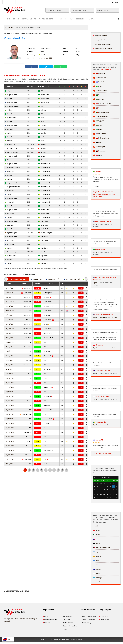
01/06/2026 (10, 293)
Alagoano (9, 91)
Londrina (47, 297)
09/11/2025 (10, 356)
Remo (30, 383)
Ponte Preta (44, 95)
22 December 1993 (45, 58)
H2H (81, 288)
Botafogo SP (48, 293)
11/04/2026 (10, 315)
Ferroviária (47, 369)
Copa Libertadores (12, 168)
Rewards (59, 2)
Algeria (97, 535)
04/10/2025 (10, 378)
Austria (97, 573)
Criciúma (28, 392)
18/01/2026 (10, 347)
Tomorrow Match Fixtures (103, 49)
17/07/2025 (10, 459)
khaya (98, 86)
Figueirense (43, 237)
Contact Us (48, 2)
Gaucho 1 (9, 171)
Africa (96, 526)
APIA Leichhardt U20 (101, 371)
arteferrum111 (100, 91)
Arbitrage (92, 19)
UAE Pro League (11, 152)
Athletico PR (48, 410)
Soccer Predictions (51, 620)
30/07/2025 (10, 437)
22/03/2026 (10, 329)
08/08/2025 (10, 423)
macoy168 (99, 73)
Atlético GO (43, 102)
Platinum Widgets (29, 19)
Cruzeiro (42, 156)
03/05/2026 (10, 302)
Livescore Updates (101, 36)
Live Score (66, 620)
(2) (37, 279)
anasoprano (100, 147)
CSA (30, 342)
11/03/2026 (10, 338)
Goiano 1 (9, 110)
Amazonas (48, 396)
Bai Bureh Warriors (101, 396)
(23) (72, 279)
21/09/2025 (10, 392)
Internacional (44, 164)
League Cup (10, 145)
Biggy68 (98, 121)
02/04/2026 (10, 324)
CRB (41, 91)
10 (62, 470)
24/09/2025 (10, 387)
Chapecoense (27, 432)
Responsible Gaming (89, 616)
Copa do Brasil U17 (12, 106)
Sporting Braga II (45, 233)
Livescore (62, 19)
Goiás (30, 374)
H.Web (98, 125)
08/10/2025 (10, 374)
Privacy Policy (86, 623)
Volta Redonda (26, 414)
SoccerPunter (10, 27)
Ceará (47, 324)
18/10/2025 (10, 365)
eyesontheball (100, 117)
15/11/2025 (10, 351)
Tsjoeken (99, 108)
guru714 (98, 99)
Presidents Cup (11, 148)
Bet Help (47, 623)
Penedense (28, 347)
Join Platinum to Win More (102, 453)
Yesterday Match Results (103, 44)
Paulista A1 (10, 214)
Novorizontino (48, 450)
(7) (53, 279)
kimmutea (99, 95)
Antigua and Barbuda (101, 548)
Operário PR (48, 356)
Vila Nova (47, 315)
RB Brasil (42, 244)
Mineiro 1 (9, 160)
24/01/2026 (10, 342)
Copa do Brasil (11, 95)
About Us (22, 2)
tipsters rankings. (105, 69)
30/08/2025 (10, 405)
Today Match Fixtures (102, 40)
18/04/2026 (10, 311)
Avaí (41, 118)
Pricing (16, 19)
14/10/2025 (10, 369)
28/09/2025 (10, 383)
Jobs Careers (105, 620)
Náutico (29, 320)
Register (115, 2)
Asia (96, 565)
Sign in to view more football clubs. (105, 318)
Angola (97, 543)
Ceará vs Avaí (100, 250)
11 (66, 470)
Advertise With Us (35, 2)
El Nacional (98, 345)
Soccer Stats (67, 616)
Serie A (8, 133)
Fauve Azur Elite (100, 422)
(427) (18, 279)
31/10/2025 (10, 360)
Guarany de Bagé (49, 338)
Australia (97, 569)
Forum (65, 629)
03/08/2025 (10, 432)
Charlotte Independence (103, 315)
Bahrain (97, 582)
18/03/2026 (10, 333)
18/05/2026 (10, 297)
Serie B (8, 99)
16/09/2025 (10, 396)
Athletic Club (27, 329)
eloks (97, 129)
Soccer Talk (81, 19)
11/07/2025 (10, 464)
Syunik (42, 252)
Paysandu (47, 405)
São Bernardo (27, 302)
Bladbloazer (100, 151)
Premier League (11, 252)
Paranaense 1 (11, 129)
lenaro (98, 142)
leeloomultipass (101, 138)
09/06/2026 (10, 288)
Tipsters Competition (47, 19)
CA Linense (43, 221)
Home (8, 19)
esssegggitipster (101, 112)
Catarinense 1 (11, 118)
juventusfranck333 (102, 104)
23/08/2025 (10, 410)
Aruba (96, 561)
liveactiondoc (100, 134)
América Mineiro (49, 306)
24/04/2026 (10, 306)
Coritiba (42, 125)
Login (104, 2)
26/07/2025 (10, 450)
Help (71, 19)
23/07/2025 (10, 455)
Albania (97, 530)
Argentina (98, 552)
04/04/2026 (10, 320)
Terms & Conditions (89, 620)
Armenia (97, 556)
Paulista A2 (10, 244)
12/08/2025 (10, 419)
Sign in (95, 224)
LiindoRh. (97, 172)
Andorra (97, 539)
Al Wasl (42, 145)
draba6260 (99, 78)
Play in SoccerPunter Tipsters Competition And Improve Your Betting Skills (104, 194)
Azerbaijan (98, 578)
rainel (98, 155)
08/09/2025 (10, 401)
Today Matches (68, 623)
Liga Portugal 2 (11, 233)
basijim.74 (99, 82)
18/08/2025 (10, 414)
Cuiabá (46, 288)
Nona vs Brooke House (103, 222)
